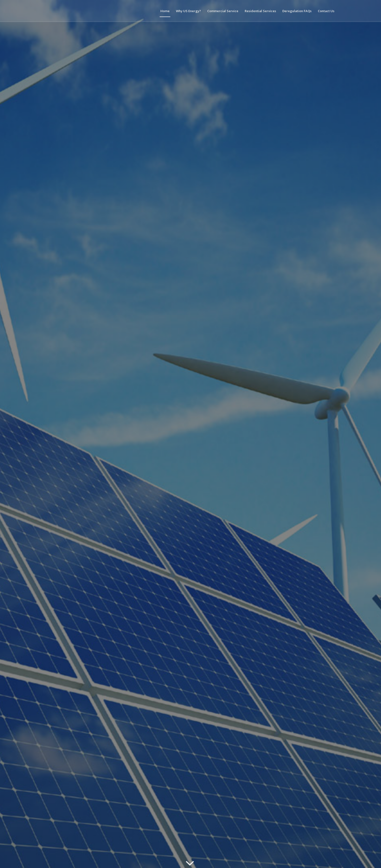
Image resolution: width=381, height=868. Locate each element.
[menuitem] (165, 11)
